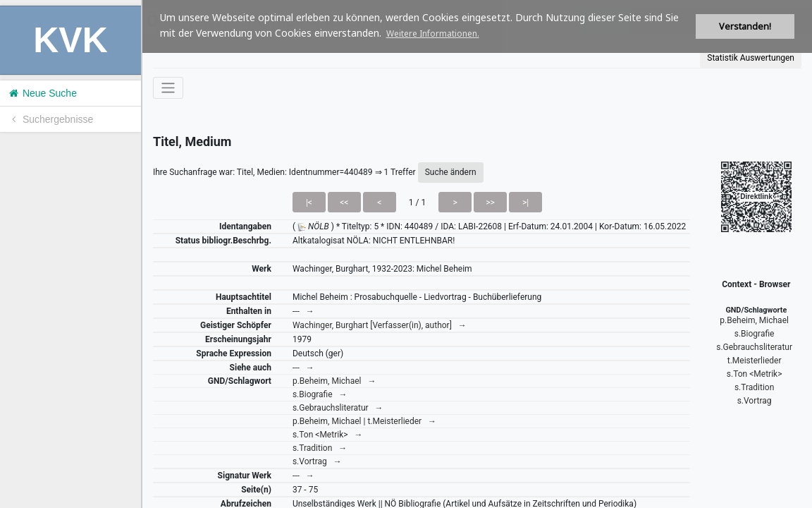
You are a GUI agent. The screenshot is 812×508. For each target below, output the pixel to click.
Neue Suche (42, 93)
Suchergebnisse (50, 119)
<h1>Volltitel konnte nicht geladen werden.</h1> (477, 254)
